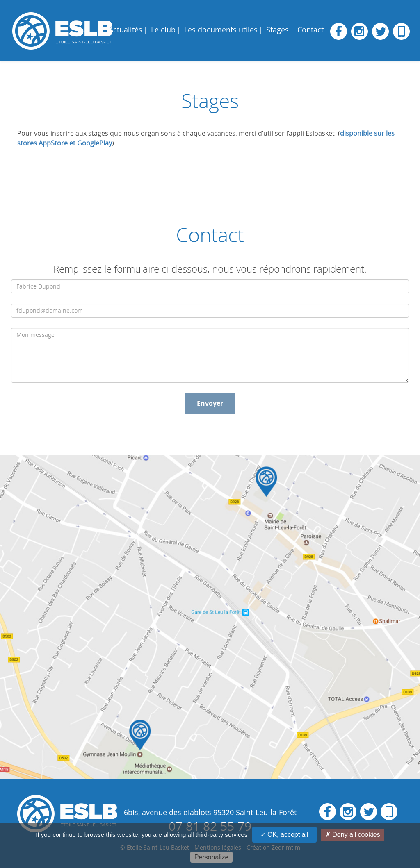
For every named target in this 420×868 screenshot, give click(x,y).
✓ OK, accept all (284, 835)
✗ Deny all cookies (353, 835)
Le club (163, 30)
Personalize (212, 857)
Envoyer (210, 403)
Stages (277, 30)
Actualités (126, 30)
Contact (310, 30)
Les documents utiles (221, 30)
